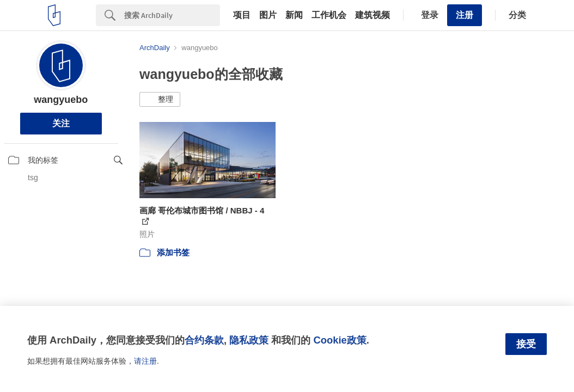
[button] (160, 100)
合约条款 (204, 340)
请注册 (145, 361)
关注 (61, 123)
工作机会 (329, 15)
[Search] (172, 15)
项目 (242, 15)
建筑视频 (373, 15)
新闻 (294, 15)
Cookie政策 (340, 340)
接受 (526, 344)
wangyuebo (61, 100)
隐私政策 (249, 340)
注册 (465, 15)
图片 (268, 15)
